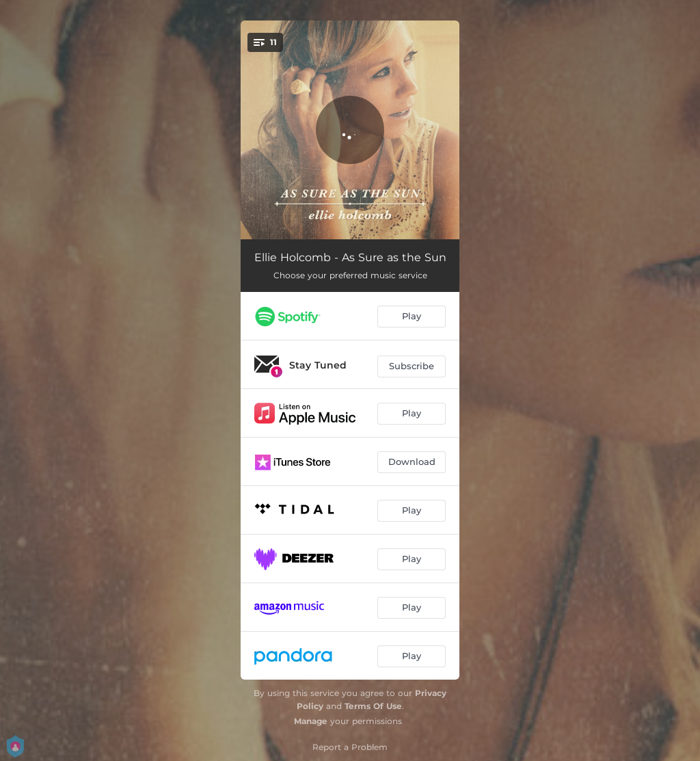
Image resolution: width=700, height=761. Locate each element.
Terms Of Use (373, 706)
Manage (311, 721)
